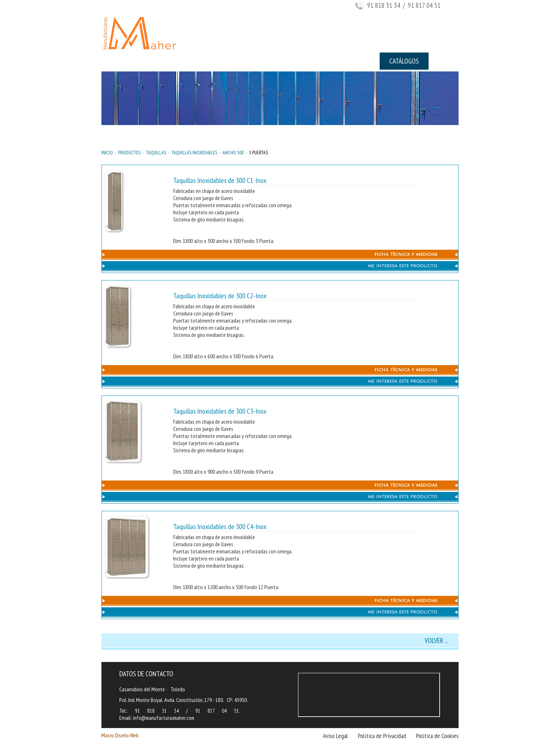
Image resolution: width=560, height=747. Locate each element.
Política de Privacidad (382, 736)
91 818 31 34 (384, 5)
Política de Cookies (437, 736)
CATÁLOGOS (404, 61)
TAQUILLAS (156, 153)
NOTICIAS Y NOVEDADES (272, 61)
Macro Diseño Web (120, 735)
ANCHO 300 (233, 153)
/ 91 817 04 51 (421, 5)
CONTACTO (337, 61)
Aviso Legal (335, 736)
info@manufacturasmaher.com (164, 718)
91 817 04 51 (217, 711)
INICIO (119, 61)
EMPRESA (159, 61)
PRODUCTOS (206, 61)
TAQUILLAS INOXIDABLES (194, 153)
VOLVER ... (436, 641)
